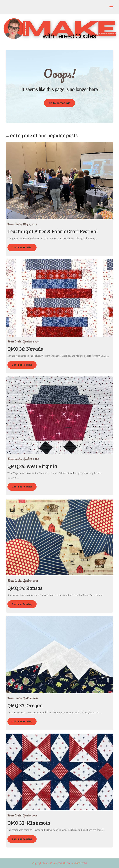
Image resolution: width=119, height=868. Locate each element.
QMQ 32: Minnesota (29, 823)
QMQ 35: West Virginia (32, 466)
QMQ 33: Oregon (25, 705)
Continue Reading (22, 247)
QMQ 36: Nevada (25, 349)
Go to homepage (59, 103)
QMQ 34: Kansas (25, 588)
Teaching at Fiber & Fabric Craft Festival (53, 231)
